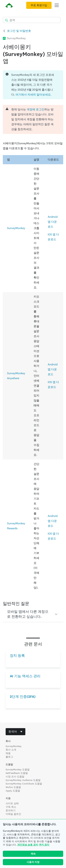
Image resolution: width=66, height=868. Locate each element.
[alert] (33, 119)
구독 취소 (11, 807)
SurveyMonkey (16, 228)
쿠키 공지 (44, 845)
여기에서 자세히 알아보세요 (33, 95)
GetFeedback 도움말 (17, 773)
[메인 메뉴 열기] (57, 5)
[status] (33, 85)
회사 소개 (11, 750)
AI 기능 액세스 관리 (25, 676)
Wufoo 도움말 (13, 787)
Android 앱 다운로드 (53, 222)
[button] (33, 614)
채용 (8, 753)
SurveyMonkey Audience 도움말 (23, 780)
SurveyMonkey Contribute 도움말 (24, 784)
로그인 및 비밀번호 (19, 31)
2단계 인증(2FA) (23, 697)
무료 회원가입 (39, 5)
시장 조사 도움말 (15, 777)
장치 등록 (17, 656)
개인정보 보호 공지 (28, 845)
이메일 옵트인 (13, 814)
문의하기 (11, 810)
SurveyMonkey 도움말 (18, 769)
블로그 (9, 757)
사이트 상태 (12, 803)
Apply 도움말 (13, 791)
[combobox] (15, 732)
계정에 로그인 (36, 109)
